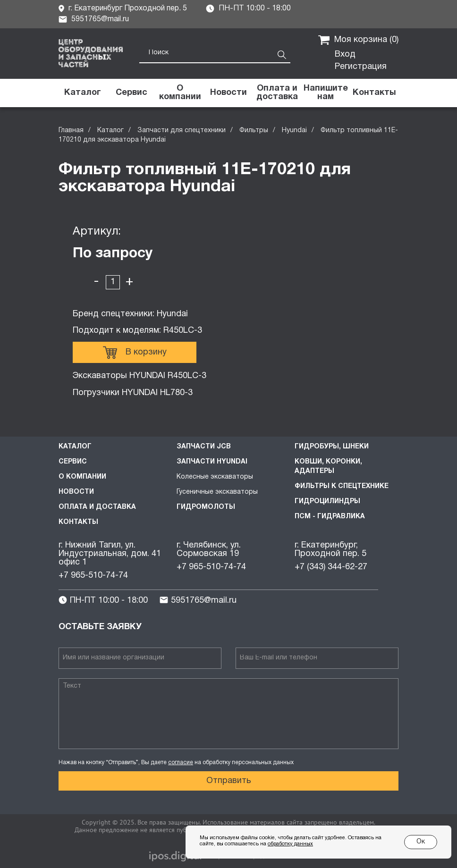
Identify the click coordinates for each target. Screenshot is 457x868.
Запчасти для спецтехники (182, 131)
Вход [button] (345, 55)
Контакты (78, 522)
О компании (82, 477)
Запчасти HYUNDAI (212, 462)
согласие (181, 763)
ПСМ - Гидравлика (330, 517)
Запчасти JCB (204, 447)
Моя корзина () (358, 40)
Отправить (229, 781)
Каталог (110, 131)
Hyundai (294, 131)
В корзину (135, 353)
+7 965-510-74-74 (93, 576)
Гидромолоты (206, 507)
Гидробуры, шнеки (332, 447)
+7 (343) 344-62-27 (331, 567)
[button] (326, 93)
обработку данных (290, 844)
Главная (71, 131)
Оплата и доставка (97, 507)
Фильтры (254, 131)
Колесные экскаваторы (215, 477)
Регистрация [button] (361, 67)
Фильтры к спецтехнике (342, 486)
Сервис (73, 462)
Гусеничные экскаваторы (217, 492)
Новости (76, 492)
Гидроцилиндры (327, 501)
